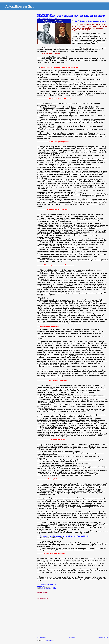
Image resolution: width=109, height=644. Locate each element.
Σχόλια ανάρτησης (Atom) (49, 640)
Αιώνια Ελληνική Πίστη (20, 7)
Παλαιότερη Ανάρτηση (103, 637)
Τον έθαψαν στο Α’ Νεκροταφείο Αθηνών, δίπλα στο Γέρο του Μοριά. (64, 536)
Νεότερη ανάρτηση (42, 637)
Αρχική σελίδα (72, 637)
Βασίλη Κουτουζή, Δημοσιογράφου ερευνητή (91, 21)
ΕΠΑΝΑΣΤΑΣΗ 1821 (44, 589)
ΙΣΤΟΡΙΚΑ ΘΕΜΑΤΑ (52, 589)
